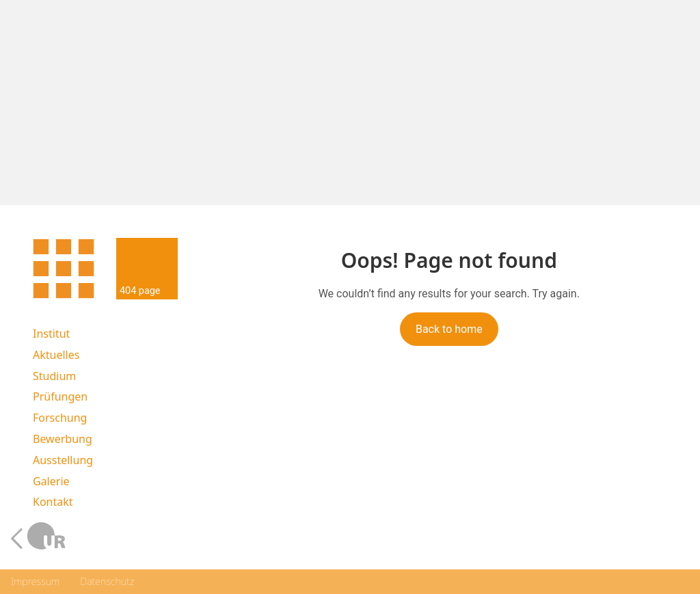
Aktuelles (56, 355)
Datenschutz (107, 581)
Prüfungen (60, 397)
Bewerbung (63, 439)
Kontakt (53, 502)
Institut (51, 334)
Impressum (35, 581)
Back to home (449, 329)
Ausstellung (63, 460)
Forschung (60, 418)
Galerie (51, 482)
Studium (54, 376)
